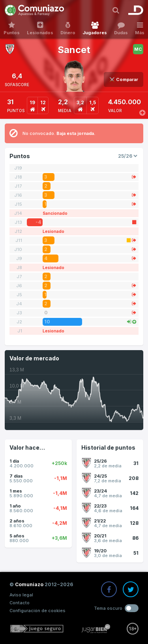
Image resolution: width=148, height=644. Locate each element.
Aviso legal (21, 595)
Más (140, 29)
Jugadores (95, 29)
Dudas (121, 29)
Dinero (68, 29)
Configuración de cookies (37, 611)
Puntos (12, 29)
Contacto (20, 603)
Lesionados (40, 29)
